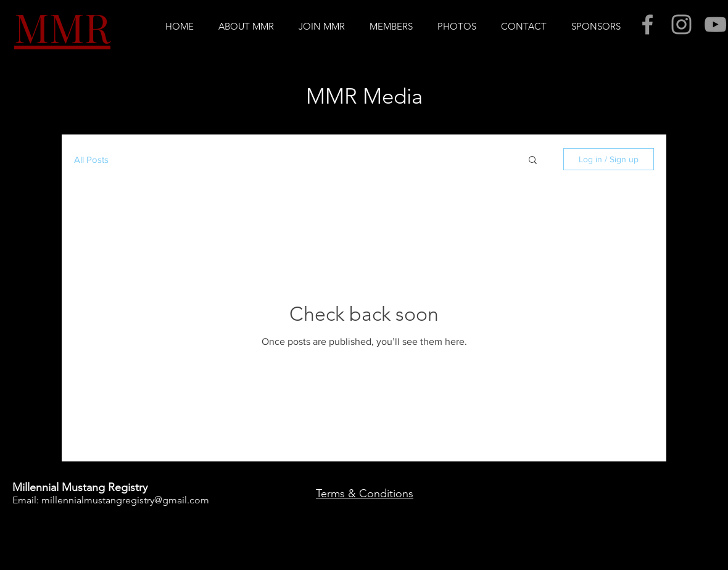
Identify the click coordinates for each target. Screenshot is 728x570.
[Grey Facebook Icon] (647, 24)
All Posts (91, 159)
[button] (246, 27)
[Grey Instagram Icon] (681, 24)
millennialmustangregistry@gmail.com (125, 500)
